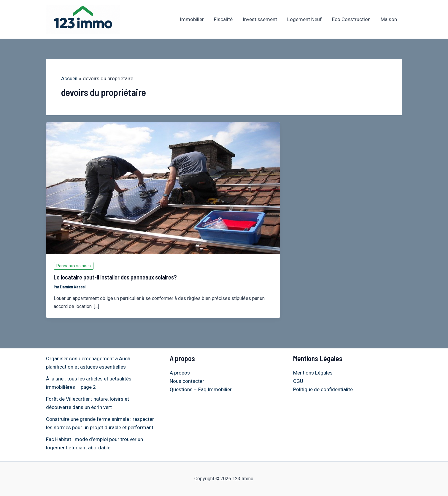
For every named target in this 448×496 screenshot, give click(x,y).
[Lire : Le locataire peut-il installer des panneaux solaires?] (163, 187)
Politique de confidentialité (323, 389)
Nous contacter (187, 381)
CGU (298, 381)
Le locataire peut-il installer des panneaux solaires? (115, 277)
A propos (180, 373)
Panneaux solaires (74, 266)
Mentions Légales (313, 373)
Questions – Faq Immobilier (201, 389)
